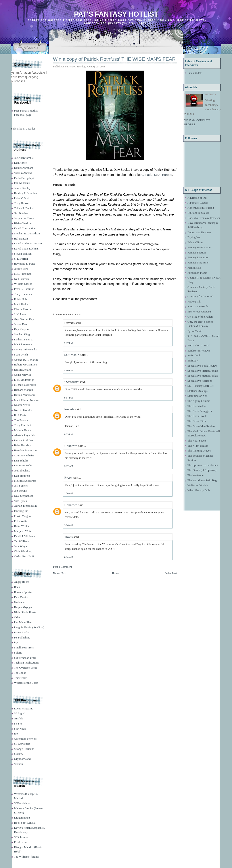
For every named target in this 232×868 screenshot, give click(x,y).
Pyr (16, 642)
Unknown (71, 446)
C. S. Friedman (23, 274)
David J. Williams (24, 536)
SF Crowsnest (22, 744)
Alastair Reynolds (25, 435)
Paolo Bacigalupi (24, 178)
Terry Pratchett (23, 425)
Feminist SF (195, 268)
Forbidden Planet (197, 273)
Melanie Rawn (23, 430)
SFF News (20, 729)
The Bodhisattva (197, 406)
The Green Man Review (201, 426)
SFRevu (19, 754)
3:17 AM (69, 466)
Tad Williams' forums (27, 857)
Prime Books (22, 632)
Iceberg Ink (194, 301)
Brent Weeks (21, 526)
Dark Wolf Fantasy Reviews (204, 218)
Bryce (68, 478)
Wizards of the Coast (26, 683)
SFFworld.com (23, 803)
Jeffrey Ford (21, 269)
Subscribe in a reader (23, 129)
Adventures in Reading (201, 208)
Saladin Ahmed (23, 173)
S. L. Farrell (21, 259)
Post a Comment (63, 567)
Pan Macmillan (23, 622)
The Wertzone (196, 475)
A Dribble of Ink (197, 198)
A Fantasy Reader (198, 203)
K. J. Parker (21, 415)
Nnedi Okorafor (23, 410)
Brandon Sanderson (25, 450)
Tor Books (20, 673)
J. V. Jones (20, 314)
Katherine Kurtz (23, 339)
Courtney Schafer (24, 455)
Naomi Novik (22, 405)
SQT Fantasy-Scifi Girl (201, 386)
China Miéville (23, 375)
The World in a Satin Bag (202, 480)
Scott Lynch (21, 354)
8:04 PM (69, 398)
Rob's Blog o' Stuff (198, 345)
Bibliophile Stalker (198, 213)
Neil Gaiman (22, 279)
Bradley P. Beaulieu (26, 193)
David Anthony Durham (28, 243)
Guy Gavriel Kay (24, 319)
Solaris (18, 653)
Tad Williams (22, 541)
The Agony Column (199, 401)
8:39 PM (69, 434)
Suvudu (19, 764)
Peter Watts (21, 521)
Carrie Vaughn (22, 516)
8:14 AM (69, 557)
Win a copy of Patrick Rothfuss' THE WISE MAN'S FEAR (114, 59)
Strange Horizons (24, 749)
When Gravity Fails (199, 490)
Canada (147, 175)
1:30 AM (69, 493)
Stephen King (22, 334)
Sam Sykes (20, 501)
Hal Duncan (21, 239)
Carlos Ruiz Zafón (25, 556)
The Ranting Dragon (199, 451)
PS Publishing (22, 637)
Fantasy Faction (197, 252)
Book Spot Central (25, 823)
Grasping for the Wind (200, 296)
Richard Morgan (24, 390)
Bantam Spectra (23, 592)
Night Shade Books (25, 612)
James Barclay (22, 188)
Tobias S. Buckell (24, 208)
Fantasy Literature (198, 257)
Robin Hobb (21, 299)
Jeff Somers (21, 486)
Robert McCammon (26, 364)
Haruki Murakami (25, 395)
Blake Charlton (23, 223)
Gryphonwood (22, 759)
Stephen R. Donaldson (27, 233)
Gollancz (19, 602)
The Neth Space (197, 441)
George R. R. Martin (26, 360)
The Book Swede (197, 416)
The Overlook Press (26, 668)
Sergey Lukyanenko (26, 349)
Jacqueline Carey (24, 218)
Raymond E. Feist (25, 264)
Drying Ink (194, 237)
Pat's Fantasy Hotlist (116, 14)
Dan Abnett (21, 163)
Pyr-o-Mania (195, 331)
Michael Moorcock (25, 385)
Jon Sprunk (21, 491)
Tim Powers (21, 420)
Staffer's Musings (198, 391)
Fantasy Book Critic (199, 247)
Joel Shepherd (22, 470)
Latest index (195, 73)
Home (115, 573)
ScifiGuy (193, 360)
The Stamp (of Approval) (202, 470)
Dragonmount (22, 818)
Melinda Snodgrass (25, 481)
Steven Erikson (23, 254)
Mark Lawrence (23, 344)
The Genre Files (197, 421)
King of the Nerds (198, 306)
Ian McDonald (22, 370)
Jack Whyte (21, 546)
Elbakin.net (21, 842)
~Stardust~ (72, 382)
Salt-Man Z (72, 355)
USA (157, 175)
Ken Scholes (21, 461)
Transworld (21, 678)
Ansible (19, 718)
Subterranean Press (25, 658)
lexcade (69, 409)
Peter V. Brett (22, 198)
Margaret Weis (23, 531)
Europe (167, 175)
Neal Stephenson (24, 496)
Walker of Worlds (198, 485)
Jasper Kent (21, 324)
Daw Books (21, 597)
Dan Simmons (22, 476)
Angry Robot (22, 582)
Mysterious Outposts (199, 311)
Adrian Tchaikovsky (26, 506)
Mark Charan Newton (27, 400)
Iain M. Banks (22, 183)
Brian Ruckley (22, 445)
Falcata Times (196, 242)
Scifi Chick (194, 355)
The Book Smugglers (200, 411)
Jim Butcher (21, 213)
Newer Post (60, 573)
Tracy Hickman (23, 294)
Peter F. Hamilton (24, 289)
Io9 (16, 733)
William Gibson (23, 284)
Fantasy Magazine (198, 262)
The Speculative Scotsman (203, 465)
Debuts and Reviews (199, 232)
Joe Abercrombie (24, 158)
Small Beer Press (24, 647)
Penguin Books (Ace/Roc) (29, 627)
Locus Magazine (24, 708)
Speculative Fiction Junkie (203, 371)
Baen (17, 587)
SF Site (18, 724)
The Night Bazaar (198, 446)
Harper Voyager (23, 607)
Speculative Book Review (202, 366)
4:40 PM (69, 370)
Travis (69, 537)
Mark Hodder (22, 304)
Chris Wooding (23, 551)
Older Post (171, 573)
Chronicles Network (26, 739)
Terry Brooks (22, 203)
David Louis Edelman (27, 248)
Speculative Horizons (200, 381)
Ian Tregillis (21, 511)
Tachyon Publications (27, 663)
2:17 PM (69, 343)
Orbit (17, 617)
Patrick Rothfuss (24, 440)
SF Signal (20, 713)
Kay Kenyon (21, 329)
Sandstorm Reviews (199, 351)
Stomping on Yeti (198, 396)
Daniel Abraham (24, 168)
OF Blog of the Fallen (200, 317)
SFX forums (21, 837)
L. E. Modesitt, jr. (24, 380)
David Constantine (25, 228)
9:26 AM (69, 525)
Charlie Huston (23, 309)
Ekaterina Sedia (23, 465)
